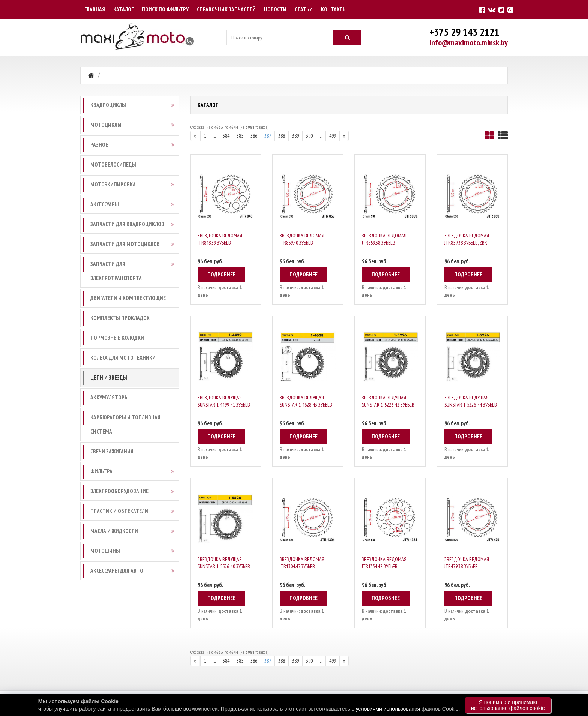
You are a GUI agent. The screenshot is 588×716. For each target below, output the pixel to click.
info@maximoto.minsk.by (469, 42)
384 (226, 136)
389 (295, 136)
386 (254, 136)
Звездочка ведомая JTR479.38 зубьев (467, 563)
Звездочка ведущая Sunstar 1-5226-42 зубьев (388, 401)
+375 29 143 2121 (464, 32)
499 (333, 136)
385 (240, 136)
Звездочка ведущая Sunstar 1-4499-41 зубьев (224, 401)
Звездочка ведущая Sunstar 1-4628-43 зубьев (306, 401)
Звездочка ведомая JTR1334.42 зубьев (384, 563)
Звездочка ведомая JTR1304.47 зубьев (302, 563)
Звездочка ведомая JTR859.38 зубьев (384, 239)
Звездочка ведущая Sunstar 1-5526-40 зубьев (224, 563)
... (214, 136)
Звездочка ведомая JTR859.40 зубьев (302, 239)
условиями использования (388, 709)
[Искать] (347, 38)
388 (282, 136)
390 (309, 136)
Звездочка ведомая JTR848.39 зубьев (220, 239)
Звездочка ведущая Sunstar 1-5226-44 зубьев (471, 401)
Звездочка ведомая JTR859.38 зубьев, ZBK (467, 239)
